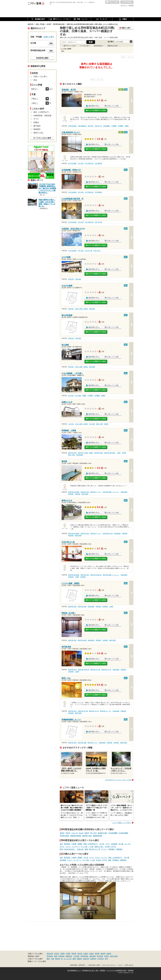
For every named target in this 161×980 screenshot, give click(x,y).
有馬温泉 (61, 956)
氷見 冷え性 (97, 251)
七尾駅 (119, 453)
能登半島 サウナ (93, 743)
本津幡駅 (121, 126)
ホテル (62, 847)
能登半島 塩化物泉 (74, 492)
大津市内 (101, 959)
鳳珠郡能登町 (98, 836)
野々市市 (94, 833)
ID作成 (131, 5)
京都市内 (93, 959)
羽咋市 (68, 833)
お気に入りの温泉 (112, 2)
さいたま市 (68, 959)
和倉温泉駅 (80, 455)
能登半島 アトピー (96, 492)
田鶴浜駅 (71, 494)
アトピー (104, 849)
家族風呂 (37, 129)
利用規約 (103, 970)
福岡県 (109, 954)
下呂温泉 (76, 956)
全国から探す (49, 37)
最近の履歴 (127, 2)
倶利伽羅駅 (107, 126)
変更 (51, 43)
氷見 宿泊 (81, 163)
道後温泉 (93, 956)
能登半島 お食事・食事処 (85, 453)
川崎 (53, 959)
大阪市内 (86, 959)
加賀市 (62, 833)
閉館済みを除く (113, 46)
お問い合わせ (129, 965)
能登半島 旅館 (99, 453)
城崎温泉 (69, 956)
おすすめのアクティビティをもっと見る (118, 780)
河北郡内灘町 (124, 833)
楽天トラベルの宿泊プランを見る (96, 110)
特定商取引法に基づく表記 (90, 970)
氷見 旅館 (92, 424)
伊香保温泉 (84, 956)
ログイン (124, 5)
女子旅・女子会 (110, 847)
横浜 (48, 959)
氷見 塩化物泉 (72, 163)
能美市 (87, 833)
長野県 (97, 954)
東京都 (80, 954)
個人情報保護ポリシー (74, 970)
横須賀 (58, 959)
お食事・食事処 (77, 844)
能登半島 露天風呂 (110, 453)
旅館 (86, 849)
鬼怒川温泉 (114, 956)
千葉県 (62, 954)
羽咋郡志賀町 (65, 836)
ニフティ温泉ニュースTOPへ (122, 823)
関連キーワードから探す (37, 961)
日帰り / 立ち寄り (40, 77)
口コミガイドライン (109, 965)
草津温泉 (50, 956)
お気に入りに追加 (113, 106)
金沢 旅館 (78, 396)
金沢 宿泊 (71, 396)
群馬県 (74, 954)
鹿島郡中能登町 (76, 836)
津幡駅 (84, 396)
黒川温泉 (100, 956)
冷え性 (102, 844)
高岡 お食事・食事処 (81, 309)
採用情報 (131, 970)
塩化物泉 (114, 844)
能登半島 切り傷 (108, 534)
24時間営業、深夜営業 (42, 116)
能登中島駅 (85, 494)
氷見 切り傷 (98, 222)
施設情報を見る (94, 106)
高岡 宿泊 (91, 126)
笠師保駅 (78, 494)
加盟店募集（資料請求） (78, 965)
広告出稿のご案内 (94, 965)
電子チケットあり (70, 46)
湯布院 (107, 956)
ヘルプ (120, 965)
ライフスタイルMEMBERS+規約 (117, 970)
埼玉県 (56, 954)
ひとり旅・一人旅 (87, 847)
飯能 (74, 959)
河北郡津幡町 (113, 833)
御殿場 (79, 959)
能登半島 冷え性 (106, 670)
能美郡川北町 (103, 833)
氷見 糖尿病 (98, 163)
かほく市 (75, 833)
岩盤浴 (36, 122)
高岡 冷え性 (98, 126)
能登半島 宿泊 (72, 453)
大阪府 (86, 954)
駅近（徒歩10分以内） (68, 849)
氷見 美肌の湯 (89, 163)
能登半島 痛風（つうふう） (111, 492)
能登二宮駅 (100, 424)
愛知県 (103, 954)
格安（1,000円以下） (91, 844)
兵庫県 (68, 954)
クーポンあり (85, 46)
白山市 (81, 833)
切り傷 (121, 844)
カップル (127, 844)
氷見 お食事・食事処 (81, 424)
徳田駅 (106, 424)
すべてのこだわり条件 (42, 138)
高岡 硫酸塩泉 (82, 126)
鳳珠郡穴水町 (87, 836)
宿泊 (61, 844)
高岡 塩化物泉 (72, 126)
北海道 (91, 954)
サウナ (108, 844)
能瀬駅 (127, 126)
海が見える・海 (94, 849)
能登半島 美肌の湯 (96, 575)
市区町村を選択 (42, 58)
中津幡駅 (114, 126)
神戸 (106, 959)
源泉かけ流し (99, 847)
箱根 (56, 956)
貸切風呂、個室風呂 (115, 849)
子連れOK (80, 849)
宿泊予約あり (99, 46)
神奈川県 (50, 954)
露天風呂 (67, 844)
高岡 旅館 (78, 279)
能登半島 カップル (106, 711)
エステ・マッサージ (73, 847)
